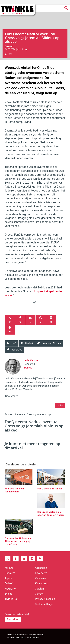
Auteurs (9, 568)
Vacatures (41, 578)
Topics (8, 578)
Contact (39, 594)
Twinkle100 (11, 599)
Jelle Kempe (23, 49)
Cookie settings (44, 604)
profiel (60, 405)
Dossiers (10, 573)
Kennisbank (41, 583)
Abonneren (41, 568)
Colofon (39, 589)
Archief (9, 583)
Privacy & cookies (45, 599)
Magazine (10, 589)
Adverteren (41, 573)
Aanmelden (13, 619)
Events (9, 594)
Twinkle (28, 368)
